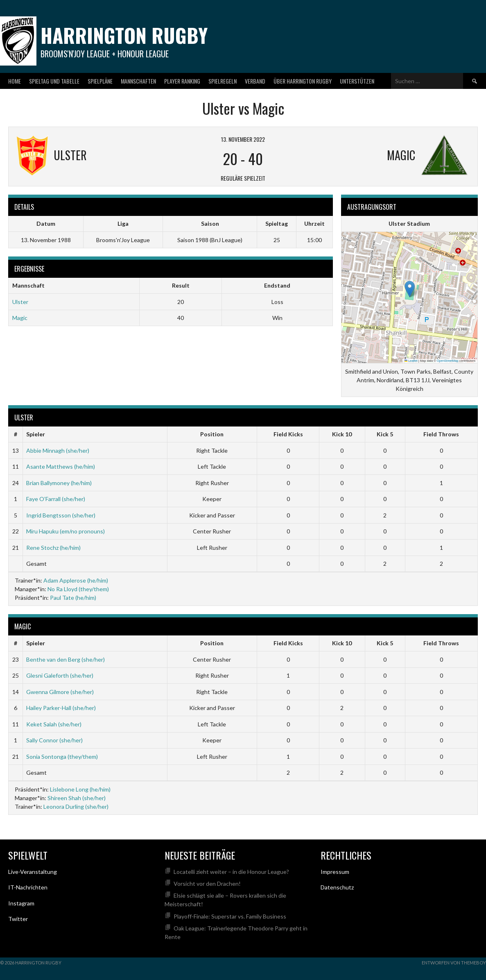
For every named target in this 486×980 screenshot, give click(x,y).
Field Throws (441, 434)
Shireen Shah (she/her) (77, 798)
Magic (20, 318)
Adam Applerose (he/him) (76, 580)
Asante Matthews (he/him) (61, 466)
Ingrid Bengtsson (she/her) (61, 515)
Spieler (36, 434)
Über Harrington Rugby (303, 81)
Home (15, 81)
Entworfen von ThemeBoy (454, 963)
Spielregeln (223, 81)
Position (212, 434)
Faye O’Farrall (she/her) (56, 499)
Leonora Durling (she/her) (76, 806)
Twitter (18, 919)
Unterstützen (357, 81)
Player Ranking (182, 81)
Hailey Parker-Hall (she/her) (61, 708)
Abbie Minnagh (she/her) (58, 450)
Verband (255, 81)
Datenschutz (337, 887)
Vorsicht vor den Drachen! (207, 884)
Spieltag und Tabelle (54, 81)
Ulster (20, 302)
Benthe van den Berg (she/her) (66, 659)
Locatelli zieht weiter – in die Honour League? (231, 872)
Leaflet (411, 361)
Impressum (335, 872)
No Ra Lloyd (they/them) (78, 589)
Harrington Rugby (124, 35)
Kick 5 (385, 434)
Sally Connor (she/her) (54, 740)
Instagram (21, 903)
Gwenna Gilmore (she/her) (60, 692)
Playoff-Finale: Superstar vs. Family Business (230, 916)
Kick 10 (342, 434)
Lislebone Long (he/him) (80, 789)
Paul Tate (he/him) (73, 598)
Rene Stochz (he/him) (53, 548)
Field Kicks (288, 434)
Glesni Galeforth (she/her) (60, 675)
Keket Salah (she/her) (54, 724)
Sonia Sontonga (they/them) (62, 757)
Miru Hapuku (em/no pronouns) (66, 531)
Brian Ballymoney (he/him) (59, 483)
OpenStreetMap (448, 361)
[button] (410, 289)
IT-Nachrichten (28, 887)
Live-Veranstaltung (33, 872)
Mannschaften (138, 81)
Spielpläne (100, 81)
